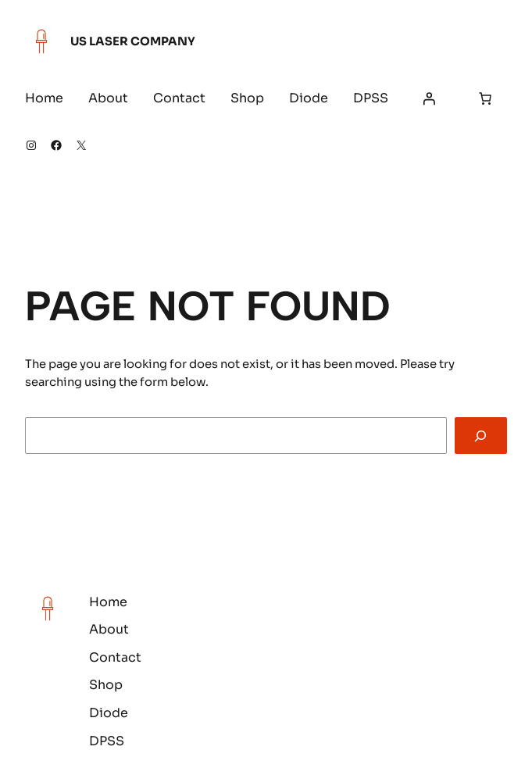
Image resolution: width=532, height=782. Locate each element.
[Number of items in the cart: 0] (485, 98)
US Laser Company (133, 41)
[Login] (429, 98)
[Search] (481, 436)
